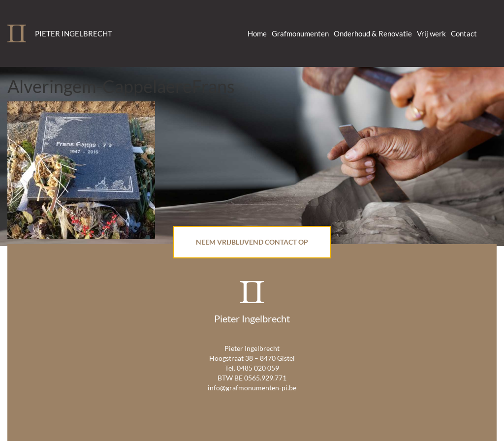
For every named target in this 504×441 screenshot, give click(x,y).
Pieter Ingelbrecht (74, 33)
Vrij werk (431, 33)
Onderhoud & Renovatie (373, 33)
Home (257, 33)
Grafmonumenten (300, 33)
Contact (464, 33)
